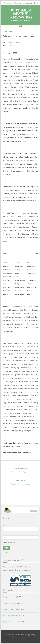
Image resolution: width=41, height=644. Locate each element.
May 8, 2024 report (9, 603)
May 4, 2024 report (9, 616)
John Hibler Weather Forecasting (20, 14)
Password (6, 534)
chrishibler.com (25, 638)
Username (6, 525)
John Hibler (10, 45)
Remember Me (9, 543)
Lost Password (8, 553)
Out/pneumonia (7, 3)
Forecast (7, 31)
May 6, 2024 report (9, 609)
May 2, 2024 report (9, 622)
